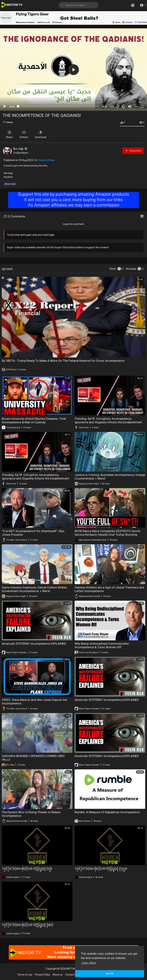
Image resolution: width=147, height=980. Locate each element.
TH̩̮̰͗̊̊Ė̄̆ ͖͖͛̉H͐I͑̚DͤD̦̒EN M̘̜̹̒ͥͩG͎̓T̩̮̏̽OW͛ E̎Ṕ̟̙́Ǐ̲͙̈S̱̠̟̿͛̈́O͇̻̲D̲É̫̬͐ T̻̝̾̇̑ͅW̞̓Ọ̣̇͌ (27, 925)
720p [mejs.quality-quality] (136, 107)
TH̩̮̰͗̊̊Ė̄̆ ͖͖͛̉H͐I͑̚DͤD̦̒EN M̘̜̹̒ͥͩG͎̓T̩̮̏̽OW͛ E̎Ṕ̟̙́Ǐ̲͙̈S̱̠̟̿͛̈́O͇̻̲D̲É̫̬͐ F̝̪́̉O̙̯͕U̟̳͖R (101, 869)
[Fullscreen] (142, 106)
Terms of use (25, 975)
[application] (73, 70)
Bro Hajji (20, 149)
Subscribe (133, 151)
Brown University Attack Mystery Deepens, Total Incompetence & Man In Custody (34, 420)
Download (41, 134)
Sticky (113, 269)
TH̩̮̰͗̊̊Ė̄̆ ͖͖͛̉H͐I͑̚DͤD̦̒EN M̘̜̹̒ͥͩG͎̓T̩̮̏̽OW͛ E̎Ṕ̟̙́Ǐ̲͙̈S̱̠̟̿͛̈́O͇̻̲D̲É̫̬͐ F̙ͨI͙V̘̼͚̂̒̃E (27, 869)
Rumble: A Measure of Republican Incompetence (107, 812)
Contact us (71, 975)
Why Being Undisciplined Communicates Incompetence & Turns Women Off (102, 645)
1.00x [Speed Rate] (112, 107)
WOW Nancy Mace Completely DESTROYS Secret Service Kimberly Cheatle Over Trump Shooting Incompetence (107, 535)
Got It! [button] (110, 974)
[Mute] (130, 106)
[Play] (5, 106)
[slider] (58, 106)
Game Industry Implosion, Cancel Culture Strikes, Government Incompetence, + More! (35, 589)
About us (58, 975)
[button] (133, 5)
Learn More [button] (89, 963)
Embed (24, 134)
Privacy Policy (42, 975)
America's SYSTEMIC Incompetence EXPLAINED (34, 644)
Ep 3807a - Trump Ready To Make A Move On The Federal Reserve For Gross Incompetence (63, 361)
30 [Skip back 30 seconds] (118, 107)
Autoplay (131, 269)
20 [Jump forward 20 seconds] (124, 107)
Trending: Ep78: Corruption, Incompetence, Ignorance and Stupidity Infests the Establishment (108, 420)
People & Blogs (46, 160)
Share (9, 134)
